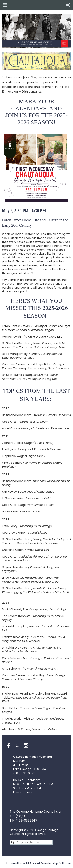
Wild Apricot (31, 863)
